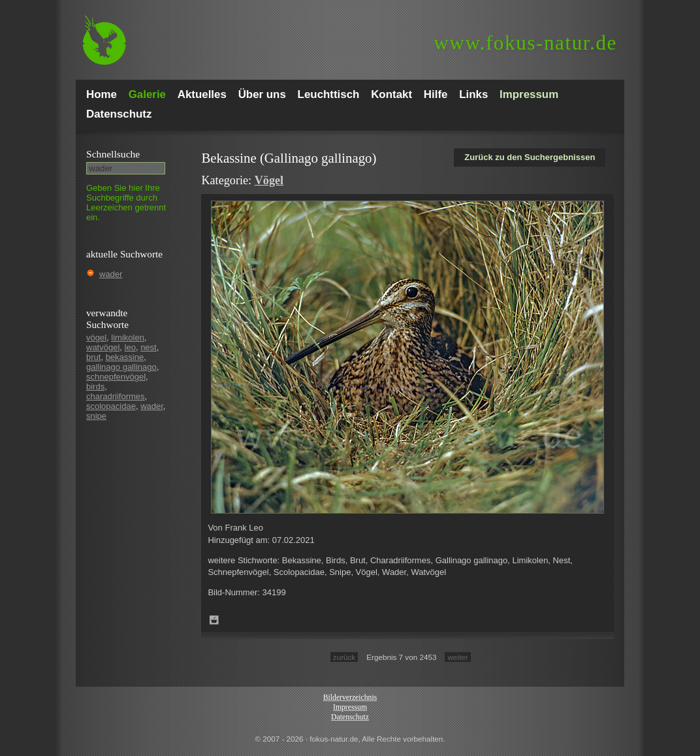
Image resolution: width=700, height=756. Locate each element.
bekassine (125, 357)
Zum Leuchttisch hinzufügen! (214, 620)
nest (149, 347)
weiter (457, 657)
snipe (96, 416)
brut (93, 357)
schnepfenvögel (116, 377)
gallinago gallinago (121, 367)
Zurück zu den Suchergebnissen (530, 157)
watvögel (103, 347)
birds (95, 386)
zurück (344, 657)
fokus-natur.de (525, 43)
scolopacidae (111, 406)
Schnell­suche (113, 154)
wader (111, 274)
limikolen (128, 337)
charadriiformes (116, 396)
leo (130, 347)
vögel (96, 337)
